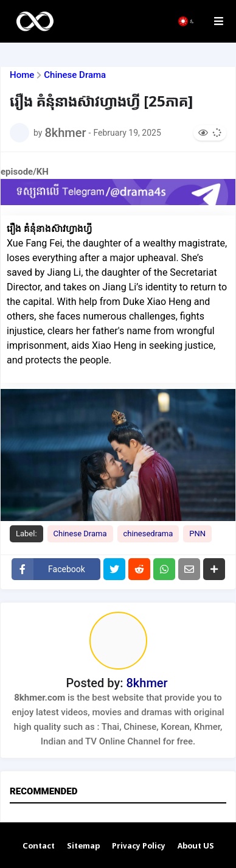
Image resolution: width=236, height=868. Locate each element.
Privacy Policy (139, 846)
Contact (39, 846)
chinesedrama (148, 534)
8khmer (147, 683)
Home (22, 75)
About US (196, 846)
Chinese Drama (75, 75)
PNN (197, 534)
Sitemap (83, 846)
